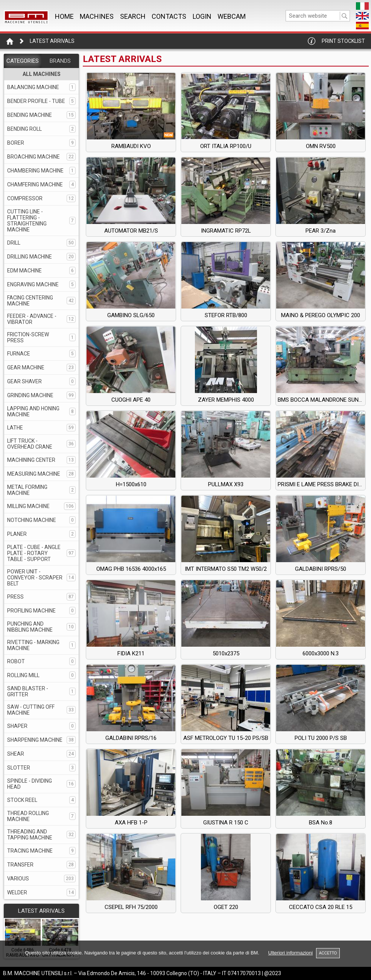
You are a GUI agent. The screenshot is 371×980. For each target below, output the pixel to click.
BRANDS (60, 61)
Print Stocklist (343, 41)
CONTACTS (169, 16)
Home (64, 16)
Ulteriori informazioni (290, 953)
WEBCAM (232, 16)
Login (202, 16)
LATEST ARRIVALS (41, 911)
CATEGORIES (23, 61)
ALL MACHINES (42, 74)
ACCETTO (328, 953)
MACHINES (97, 16)
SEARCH (133, 16)
